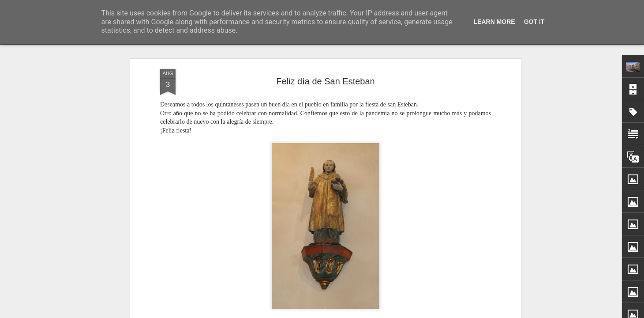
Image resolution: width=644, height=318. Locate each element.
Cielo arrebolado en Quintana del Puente (464, 314)
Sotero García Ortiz (369, 291)
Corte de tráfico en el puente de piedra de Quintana (479, 299)
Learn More (494, 22)
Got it (534, 22)
